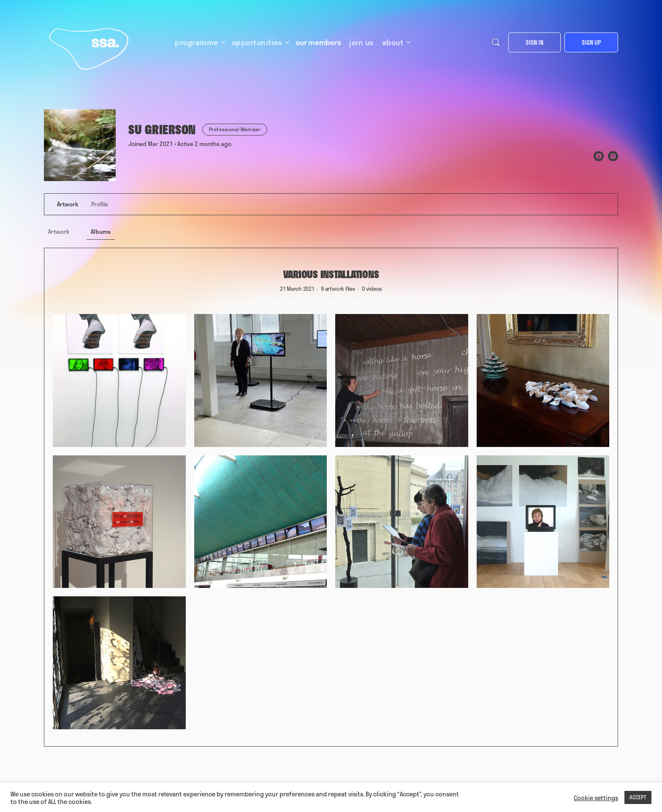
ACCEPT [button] (638, 797)
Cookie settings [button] (596, 798)
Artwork (59, 231)
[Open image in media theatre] (119, 380)
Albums (101, 231)
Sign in (534, 42)
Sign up (591, 42)
